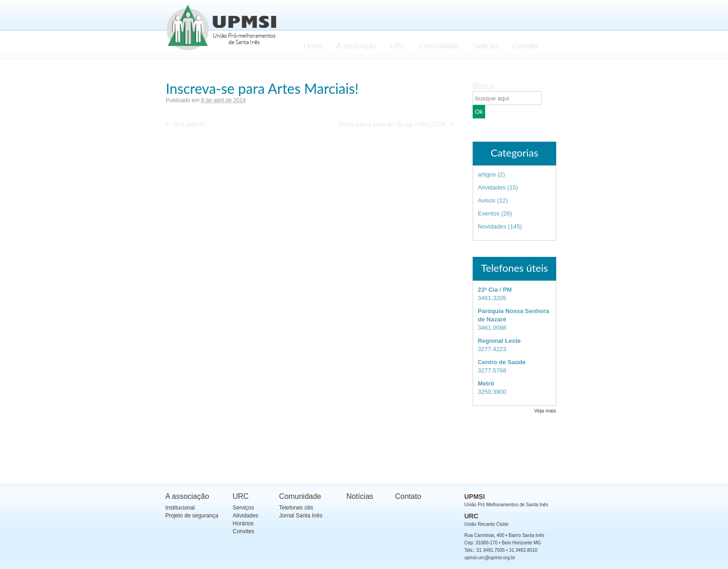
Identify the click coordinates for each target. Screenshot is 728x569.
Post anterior (186, 124)
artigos (487, 174)
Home (313, 45)
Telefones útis (296, 508)
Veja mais (545, 411)
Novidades (492, 226)
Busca (483, 85)
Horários (243, 523)
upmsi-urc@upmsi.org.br (490, 558)
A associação (357, 45)
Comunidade (439, 45)
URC (398, 45)
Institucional (180, 508)
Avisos (487, 200)
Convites (244, 531)
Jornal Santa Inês (301, 516)
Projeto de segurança (192, 516)
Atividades (492, 187)
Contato (525, 45)
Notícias (486, 45)
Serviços (243, 508)
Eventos (489, 213)
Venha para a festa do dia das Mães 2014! (396, 124)
